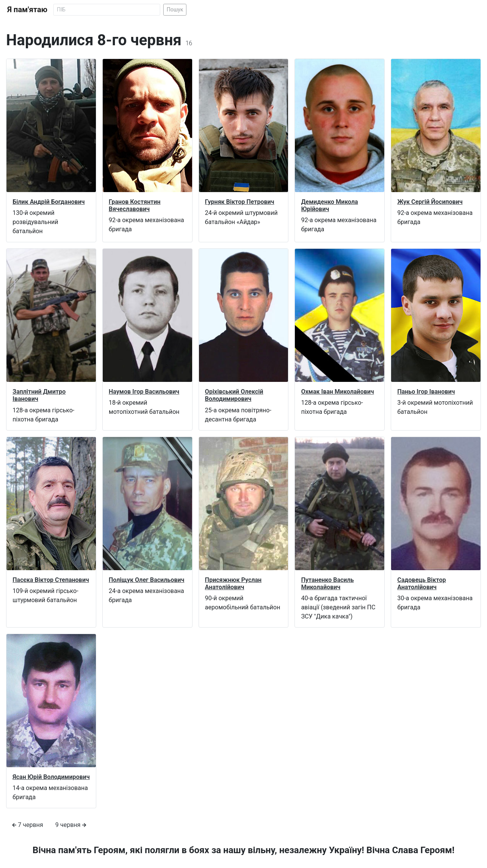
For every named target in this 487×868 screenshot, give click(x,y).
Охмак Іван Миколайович (337, 392)
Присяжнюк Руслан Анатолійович (233, 583)
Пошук (175, 10)
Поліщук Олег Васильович (147, 580)
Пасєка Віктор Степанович (51, 580)
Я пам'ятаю (27, 10)
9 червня (71, 825)
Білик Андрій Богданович (49, 202)
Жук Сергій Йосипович (430, 202)
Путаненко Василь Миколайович (327, 583)
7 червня (28, 825)
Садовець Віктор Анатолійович (422, 583)
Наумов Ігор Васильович (144, 392)
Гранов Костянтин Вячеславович (135, 205)
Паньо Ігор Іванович (426, 392)
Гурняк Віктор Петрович (240, 202)
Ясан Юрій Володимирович (51, 777)
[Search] (107, 10)
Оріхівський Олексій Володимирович (234, 395)
